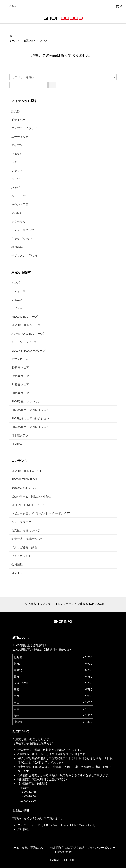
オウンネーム (20, 359)
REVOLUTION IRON (24, 479)
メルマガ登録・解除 (24, 547)
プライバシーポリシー (101, 847)
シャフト (17, 171)
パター (16, 162)
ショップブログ (21, 522)
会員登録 (17, 564)
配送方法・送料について (27, 539)
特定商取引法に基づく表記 (67, 847)
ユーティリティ (21, 137)
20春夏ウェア (20, 393)
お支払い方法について (26, 530)
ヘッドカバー (20, 196)
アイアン (17, 145)
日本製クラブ (20, 435)
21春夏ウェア (28, 41)
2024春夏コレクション (26, 401)
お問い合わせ (63, 852)
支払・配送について (35, 847)
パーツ (16, 179)
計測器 (16, 111)
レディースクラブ (23, 230)
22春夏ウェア (20, 376)
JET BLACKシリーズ (24, 342)
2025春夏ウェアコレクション (30, 410)
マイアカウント (21, 556)
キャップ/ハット (22, 238)
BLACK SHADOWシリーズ (28, 350)
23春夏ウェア (20, 367)
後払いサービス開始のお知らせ (31, 496)
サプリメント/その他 (25, 255)
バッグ (16, 187)
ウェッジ (17, 154)
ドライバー (18, 120)
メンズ (44, 41)
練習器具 (17, 247)
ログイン (17, 573)
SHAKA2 (17, 444)
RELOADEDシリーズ (24, 316)
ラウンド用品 (20, 204)
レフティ (17, 308)
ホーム (13, 36)
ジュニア (17, 299)
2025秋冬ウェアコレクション (30, 418)
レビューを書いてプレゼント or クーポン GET (41, 513)
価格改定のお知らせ (24, 488)
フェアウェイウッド (24, 128)
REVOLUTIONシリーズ (26, 325)
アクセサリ (18, 221)
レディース (18, 291)
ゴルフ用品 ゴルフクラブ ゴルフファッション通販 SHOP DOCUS (63, 604)
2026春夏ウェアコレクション (30, 427)
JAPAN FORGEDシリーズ (27, 333)
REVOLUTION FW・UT (26, 471)
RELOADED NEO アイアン (28, 505)
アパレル (17, 213)
